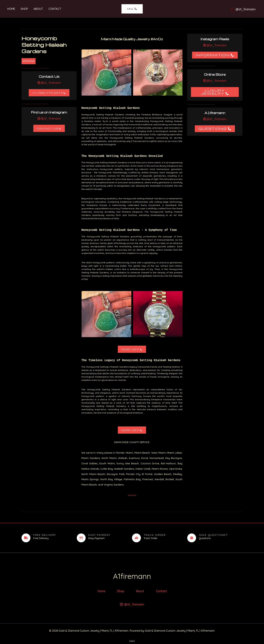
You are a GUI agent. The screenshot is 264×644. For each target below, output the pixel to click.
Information (213, 55)
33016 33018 (132, 495)
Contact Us (47, 129)
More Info (130, 349)
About (38, 9)
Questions (213, 129)
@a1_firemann (50, 83)
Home (11, 9)
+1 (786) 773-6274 (48, 93)
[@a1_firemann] (243, 9)
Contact (55, 9)
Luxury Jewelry (213, 92)
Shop (24, 9)
